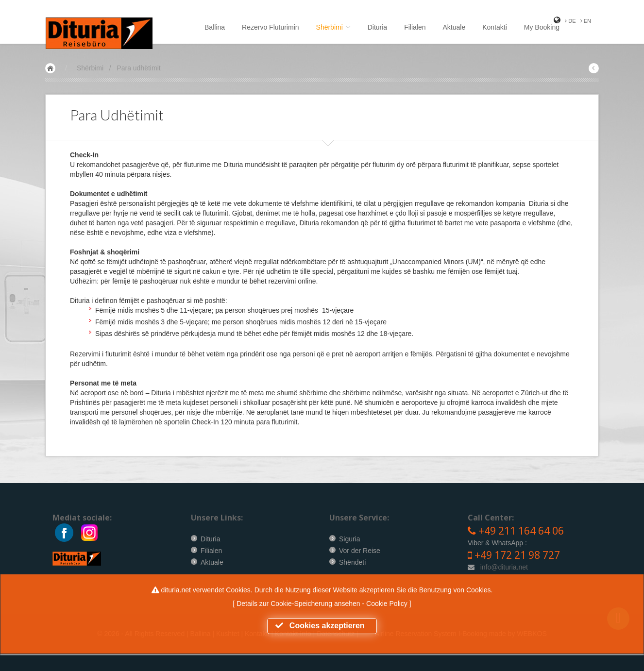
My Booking (542, 27)
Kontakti (495, 27)
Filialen (415, 27)
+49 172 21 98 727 (517, 555)
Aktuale (454, 27)
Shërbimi (333, 27)
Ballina (215, 27)
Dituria (377, 27)
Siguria (350, 539)
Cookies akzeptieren (322, 626)
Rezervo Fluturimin (270, 27)
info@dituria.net (504, 567)
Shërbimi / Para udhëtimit (119, 68)
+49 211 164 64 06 (521, 531)
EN (586, 21)
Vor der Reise (360, 551)
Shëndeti (352, 562)
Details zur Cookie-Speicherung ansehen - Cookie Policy (323, 604)
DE (570, 21)
